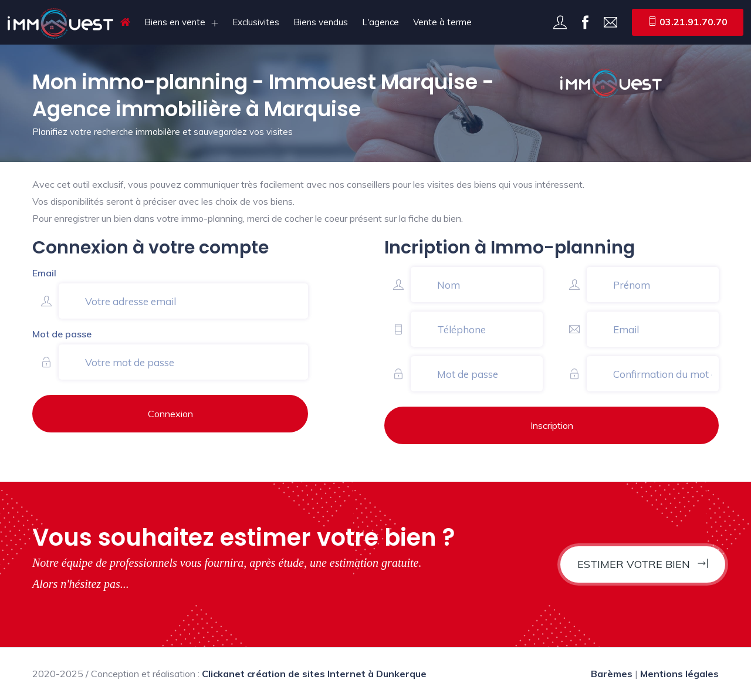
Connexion (170, 414)
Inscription (552, 425)
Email (44, 273)
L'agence (380, 22)
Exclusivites (256, 22)
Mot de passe (62, 334)
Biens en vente (175, 22)
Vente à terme (442, 22)
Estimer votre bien (643, 564)
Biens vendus (321, 22)
